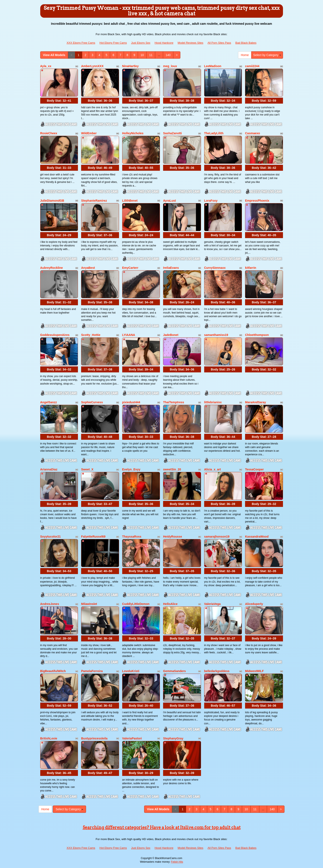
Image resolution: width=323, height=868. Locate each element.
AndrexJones (50, 604)
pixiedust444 (131, 402)
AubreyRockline (52, 268)
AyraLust (169, 201)
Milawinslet (89, 604)
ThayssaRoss (132, 537)
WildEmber (89, 133)
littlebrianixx (213, 402)
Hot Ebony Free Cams (113, 43)
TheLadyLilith (214, 133)
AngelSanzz (49, 402)
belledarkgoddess (217, 671)
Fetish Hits (177, 862)
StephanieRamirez (94, 201)
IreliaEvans (171, 268)
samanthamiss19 (216, 335)
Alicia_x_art (213, 469)
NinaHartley (131, 66)
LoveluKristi (131, 671)
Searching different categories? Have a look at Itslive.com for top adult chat (162, 827)
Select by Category (267, 55)
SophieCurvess (92, 402)
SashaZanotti (172, 133)
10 (142, 55)
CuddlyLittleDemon (136, 604)
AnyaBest (88, 268)
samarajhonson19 (217, 537)
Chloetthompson (257, 335)
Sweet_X (87, 469)
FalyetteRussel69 (93, 537)
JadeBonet (171, 335)
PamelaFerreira (92, 671)
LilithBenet (130, 201)
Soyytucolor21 (50, 537)
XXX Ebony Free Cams (81, 43)
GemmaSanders (174, 671)
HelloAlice (170, 604)
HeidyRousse (173, 537)
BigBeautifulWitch (53, 671)
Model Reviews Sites (190, 43)
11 (151, 55)
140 (168, 55)
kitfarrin (251, 268)
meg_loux (170, 66)
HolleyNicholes (133, 133)
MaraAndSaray (256, 402)
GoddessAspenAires (55, 335)
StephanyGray (173, 738)
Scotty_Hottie (91, 335)
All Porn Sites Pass (219, 43)
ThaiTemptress (174, 402)
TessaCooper (254, 469)
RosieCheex (49, 133)
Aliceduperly (254, 604)
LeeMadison (213, 66)
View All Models (54, 55)
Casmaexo (253, 133)
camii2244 (252, 66)
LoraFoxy (211, 201)
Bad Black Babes (246, 43)
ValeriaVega (212, 604)
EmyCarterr (130, 268)
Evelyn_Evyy (131, 469)
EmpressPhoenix (257, 201)
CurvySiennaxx (215, 268)
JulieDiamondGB (52, 201)
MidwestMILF (254, 671)
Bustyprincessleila (94, 738)
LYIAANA (129, 335)
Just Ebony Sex (141, 43)
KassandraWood (257, 537)
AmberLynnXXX (92, 66)
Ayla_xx (46, 66)
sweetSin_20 (172, 469)
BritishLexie (49, 738)
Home (245, 55)
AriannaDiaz (49, 469)
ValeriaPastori (132, 738)
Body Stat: (59, 101)
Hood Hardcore (164, 43)
